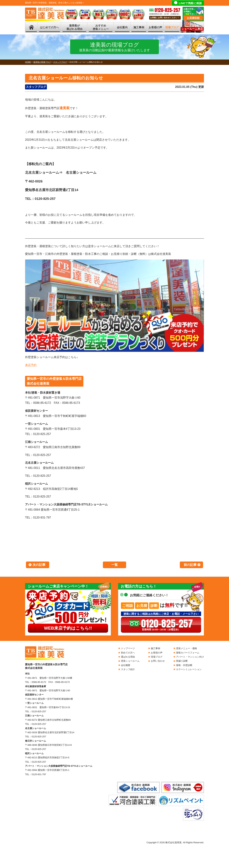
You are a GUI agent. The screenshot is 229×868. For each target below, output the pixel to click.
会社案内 (122, 27)
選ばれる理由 (128, 657)
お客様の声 (155, 27)
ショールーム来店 (192, 29)
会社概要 (126, 665)
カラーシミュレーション (189, 669)
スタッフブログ (36, 87)
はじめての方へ (49, 27)
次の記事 (39, 565)
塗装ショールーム (130, 661)
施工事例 (139, 27)
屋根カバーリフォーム (188, 653)
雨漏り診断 (182, 661)
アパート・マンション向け (190, 657)
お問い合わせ (158, 661)
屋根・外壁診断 (184, 665)
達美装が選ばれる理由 (74, 27)
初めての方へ (128, 653)
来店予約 (31, 365)
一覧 (114, 565)
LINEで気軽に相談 (190, 3)
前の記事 (190, 565)
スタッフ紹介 (128, 669)
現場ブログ (172, 27)
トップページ (128, 648)
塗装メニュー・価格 (187, 648)
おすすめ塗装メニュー (101, 27)
